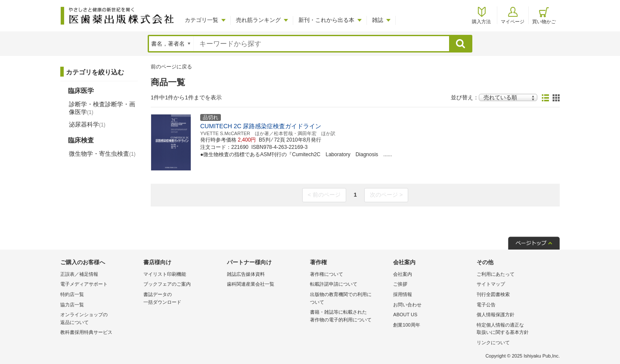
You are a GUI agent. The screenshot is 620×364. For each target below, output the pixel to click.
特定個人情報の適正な (516, 329)
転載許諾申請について (334, 284)
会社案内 (403, 274)
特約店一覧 (72, 294)
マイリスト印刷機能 (165, 274)
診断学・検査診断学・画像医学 (102, 108)
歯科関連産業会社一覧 (251, 284)
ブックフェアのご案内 (167, 284)
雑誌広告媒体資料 (246, 274)
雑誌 (378, 20)
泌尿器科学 (87, 124)
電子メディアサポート (84, 284)
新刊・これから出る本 (326, 20)
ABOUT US (405, 315)
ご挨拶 (400, 284)
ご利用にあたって (496, 274)
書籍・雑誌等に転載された (349, 316)
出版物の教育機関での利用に (349, 299)
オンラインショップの (100, 319)
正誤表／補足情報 (79, 274)
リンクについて (493, 342)
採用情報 (403, 294)
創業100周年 (406, 325)
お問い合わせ (407, 305)
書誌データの (183, 299)
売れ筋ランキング (258, 20)
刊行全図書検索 (493, 294)
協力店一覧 (72, 305)
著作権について (327, 274)
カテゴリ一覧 (201, 20)
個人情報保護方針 (496, 315)
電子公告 (486, 305)
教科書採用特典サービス (86, 332)
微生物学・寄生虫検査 (102, 154)
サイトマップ (491, 284)
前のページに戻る (171, 67)
